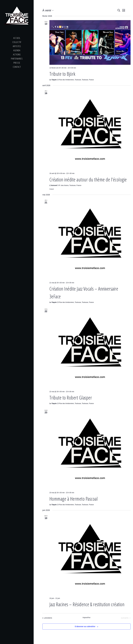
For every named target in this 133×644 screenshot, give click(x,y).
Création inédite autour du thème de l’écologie (88, 179)
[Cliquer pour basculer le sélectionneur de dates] (48, 10)
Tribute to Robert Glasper (71, 398)
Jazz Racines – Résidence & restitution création (87, 604)
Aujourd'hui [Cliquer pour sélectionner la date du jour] (86, 618)
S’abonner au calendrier (85, 626)
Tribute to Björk (62, 74)
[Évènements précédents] (47, 618)
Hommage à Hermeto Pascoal (74, 499)
